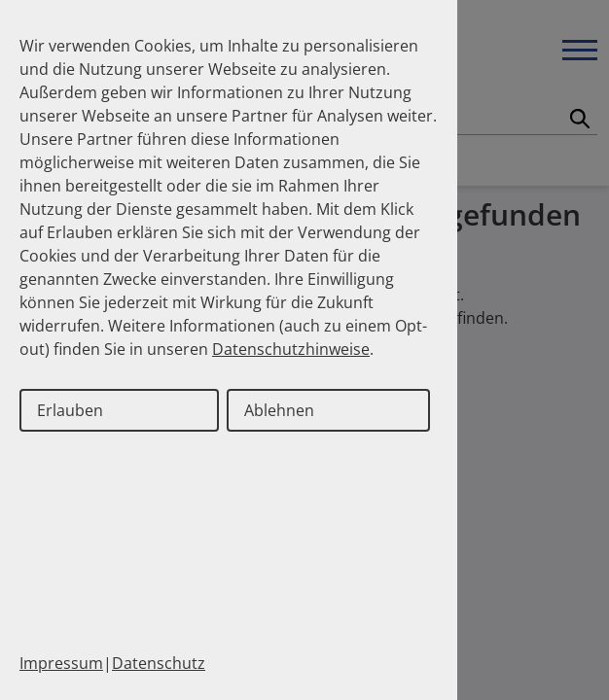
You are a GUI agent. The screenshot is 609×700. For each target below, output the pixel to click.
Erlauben (70, 410)
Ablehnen (279, 410)
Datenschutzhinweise (291, 349)
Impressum (61, 663)
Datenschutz (159, 663)
